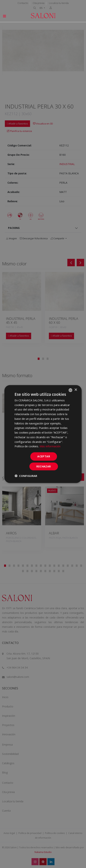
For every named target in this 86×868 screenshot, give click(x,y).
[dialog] (43, 434)
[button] (26, 476)
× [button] (76, 390)
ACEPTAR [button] (44, 456)
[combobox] (71, 390)
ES (41, 8)
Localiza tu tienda (59, 3)
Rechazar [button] (44, 466)
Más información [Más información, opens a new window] (50, 446)
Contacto (23, 3)
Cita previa (39, 3)
